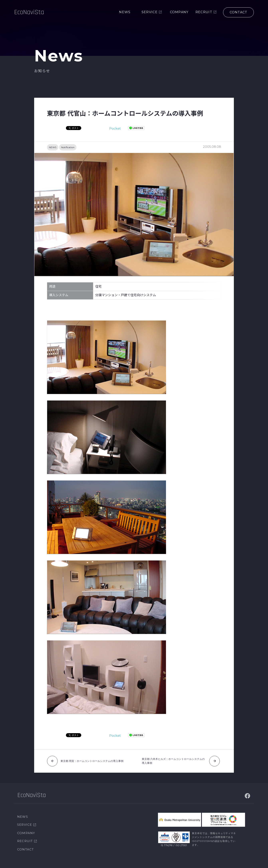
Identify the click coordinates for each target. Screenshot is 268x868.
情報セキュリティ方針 (74, 862)
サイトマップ (22, 862)
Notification (68, 147)
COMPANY (26, 823)
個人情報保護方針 (45, 862)
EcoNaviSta (30, 13)
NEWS (53, 147)
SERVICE (25, 815)
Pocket (115, 129)
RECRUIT (25, 831)
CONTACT (25, 840)
